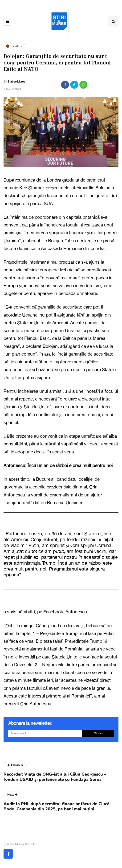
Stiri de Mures (16, 82)
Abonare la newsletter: (30, 723)
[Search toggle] (113, 21)
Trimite (98, 733)
